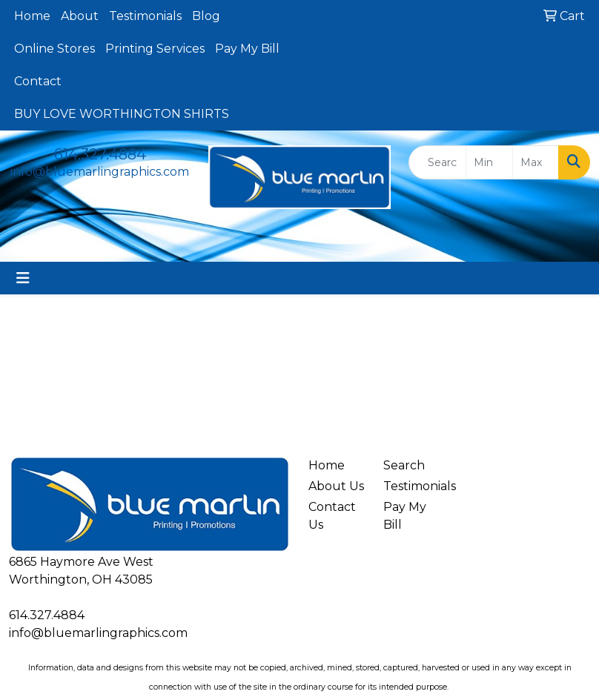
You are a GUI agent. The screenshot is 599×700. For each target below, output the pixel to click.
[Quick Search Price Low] (489, 162)
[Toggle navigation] (23, 278)
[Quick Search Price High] (536, 162)
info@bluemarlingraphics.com (100, 172)
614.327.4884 (100, 154)
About (80, 16)
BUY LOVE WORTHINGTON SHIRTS (122, 114)
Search (404, 465)
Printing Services (155, 49)
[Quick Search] (437, 162)
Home (32, 16)
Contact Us (332, 516)
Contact (38, 81)
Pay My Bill (247, 49)
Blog (206, 16)
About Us (336, 486)
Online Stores (54, 49)
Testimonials (145, 16)
